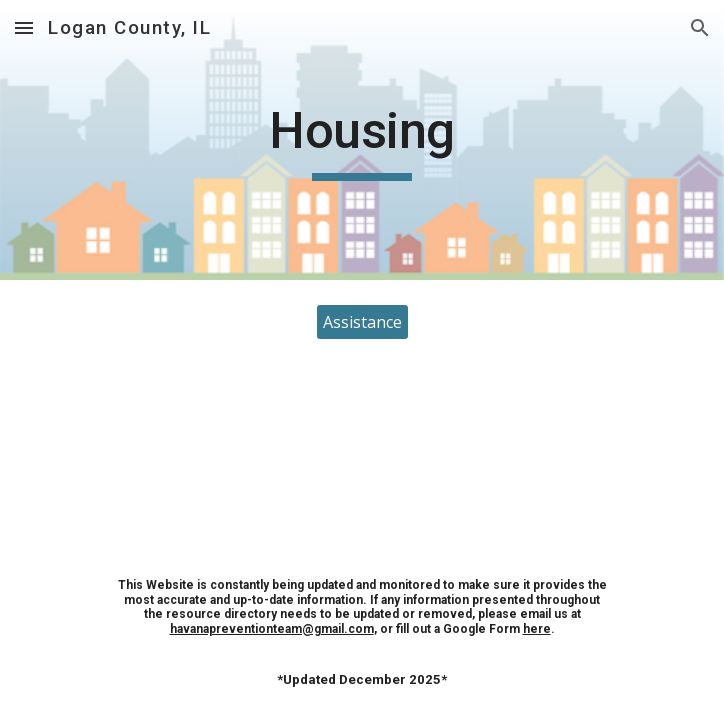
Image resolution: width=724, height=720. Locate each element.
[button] (24, 27)
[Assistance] (362, 322)
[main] (361, 140)
